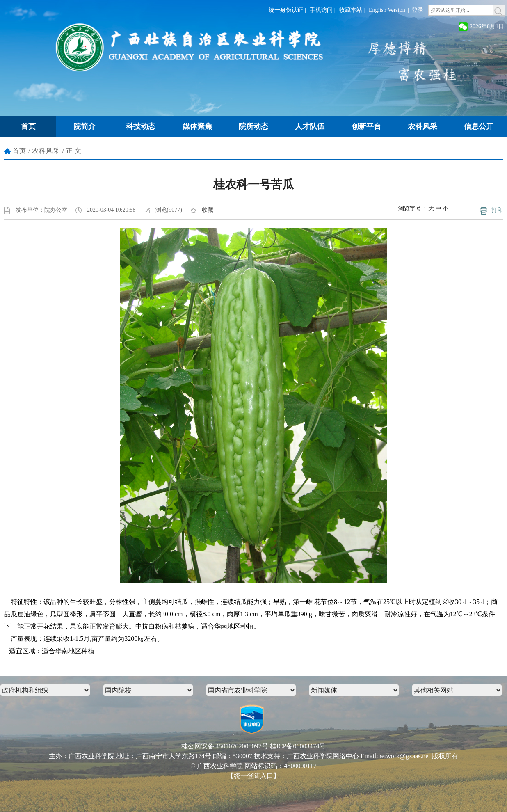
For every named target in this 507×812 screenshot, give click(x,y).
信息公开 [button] (479, 126)
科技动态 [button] (141, 126)
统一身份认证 (286, 10)
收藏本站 (351, 10)
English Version (387, 10)
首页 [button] (28, 126)
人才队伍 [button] (310, 126)
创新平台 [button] (366, 126)
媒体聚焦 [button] (197, 126)
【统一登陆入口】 (253, 776)
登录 (418, 10)
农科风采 (46, 151)
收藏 (208, 210)
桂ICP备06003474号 (298, 746)
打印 (497, 210)
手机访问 (321, 10)
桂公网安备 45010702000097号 (225, 746)
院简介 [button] (84, 126)
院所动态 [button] (253, 126)
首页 (19, 151)
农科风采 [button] (422, 126)
